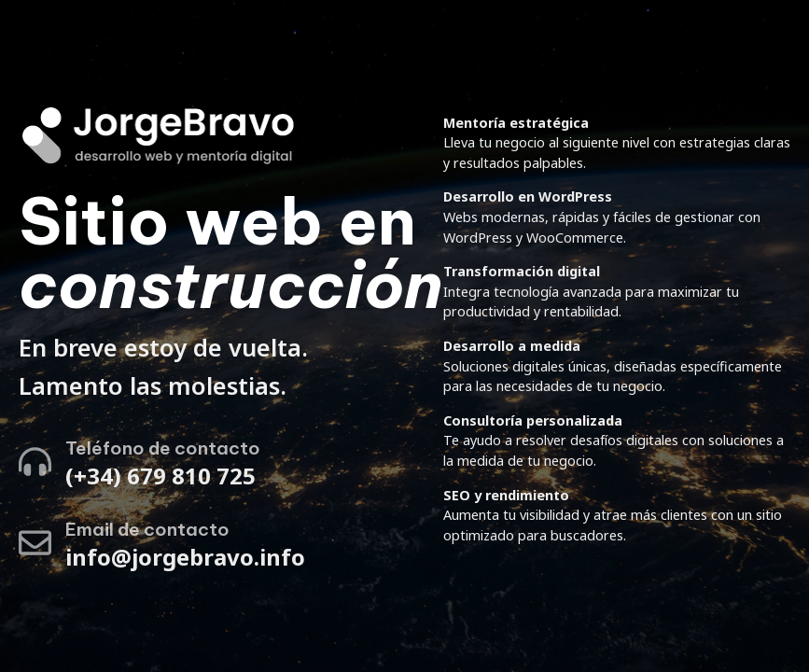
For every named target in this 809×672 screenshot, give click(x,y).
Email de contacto (147, 529)
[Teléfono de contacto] (35, 462)
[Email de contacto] (35, 543)
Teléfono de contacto (163, 448)
